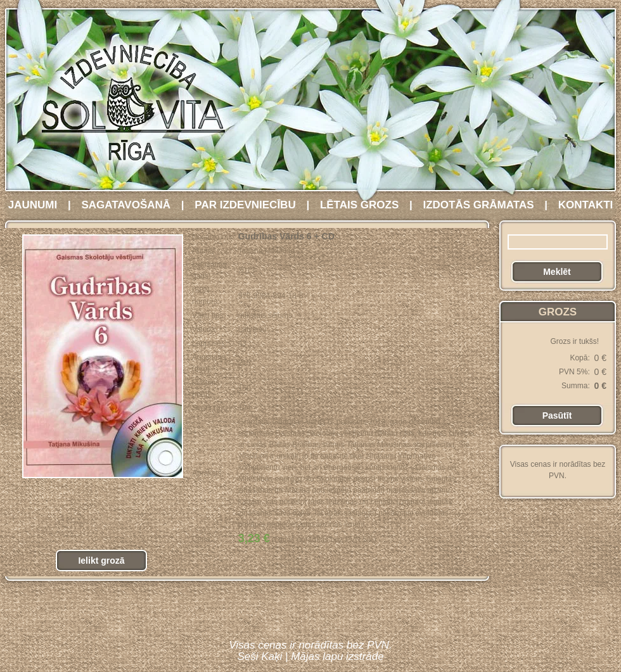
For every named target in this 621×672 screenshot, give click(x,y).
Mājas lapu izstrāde (337, 656)
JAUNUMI (33, 205)
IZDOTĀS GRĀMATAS (478, 205)
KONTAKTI (586, 205)
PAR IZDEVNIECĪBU (245, 205)
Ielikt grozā (101, 561)
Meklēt (557, 272)
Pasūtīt (557, 415)
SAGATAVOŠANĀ (126, 205)
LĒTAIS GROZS (359, 205)
